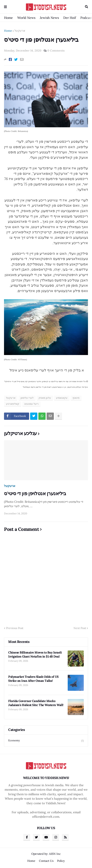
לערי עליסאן (27, 398)
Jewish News (49, 18)
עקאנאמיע (62, 398)
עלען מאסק (45, 398)
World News (26, 18)
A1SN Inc (55, 854)
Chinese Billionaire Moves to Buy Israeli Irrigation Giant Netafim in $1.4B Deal (35, 654)
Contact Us (46, 861)
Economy (46, 741)
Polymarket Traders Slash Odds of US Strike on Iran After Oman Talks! (33, 679)
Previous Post (15, 628)
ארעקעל (20, 31)
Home (8, 18)
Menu (5, 7)
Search (86, 7)
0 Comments (56, 51)
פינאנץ (76, 398)
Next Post (80, 628)
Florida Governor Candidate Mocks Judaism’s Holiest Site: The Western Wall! (36, 703)
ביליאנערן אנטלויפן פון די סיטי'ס (35, 493)
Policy (61, 861)
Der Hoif (70, 18)
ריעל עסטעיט (31, 404)
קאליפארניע (13, 404)
